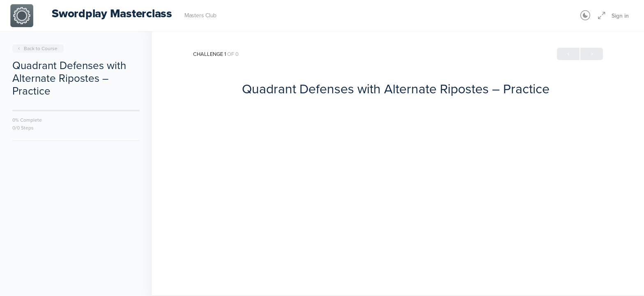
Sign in (620, 16)
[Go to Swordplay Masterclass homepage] (22, 15)
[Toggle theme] (585, 16)
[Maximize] (600, 16)
